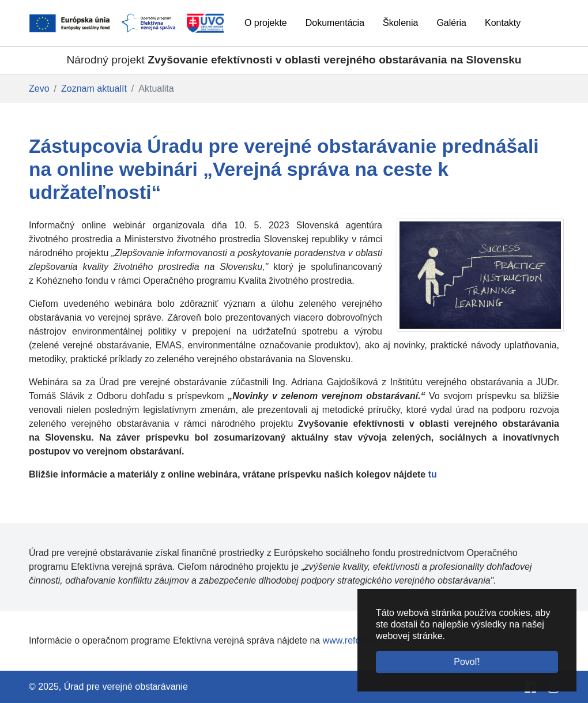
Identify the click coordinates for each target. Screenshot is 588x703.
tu (433, 474)
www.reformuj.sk (357, 640)
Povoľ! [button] (467, 662)
